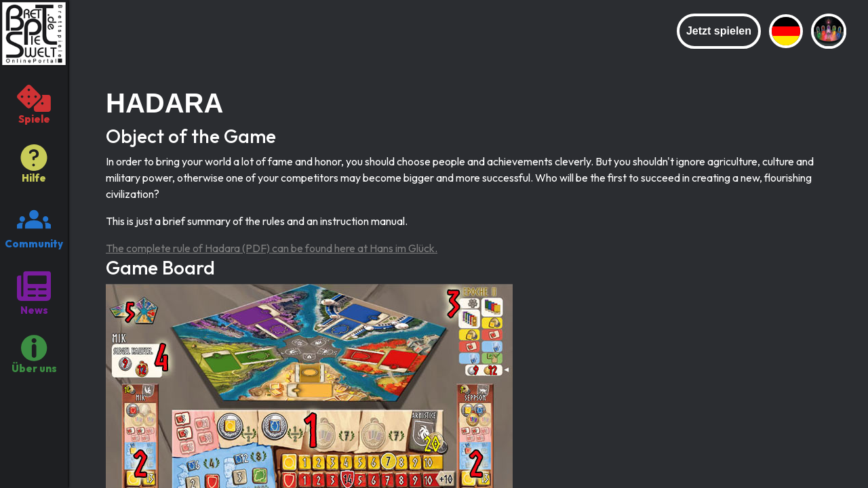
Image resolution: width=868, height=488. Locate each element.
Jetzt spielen (719, 31)
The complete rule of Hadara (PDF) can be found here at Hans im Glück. (272, 248)
